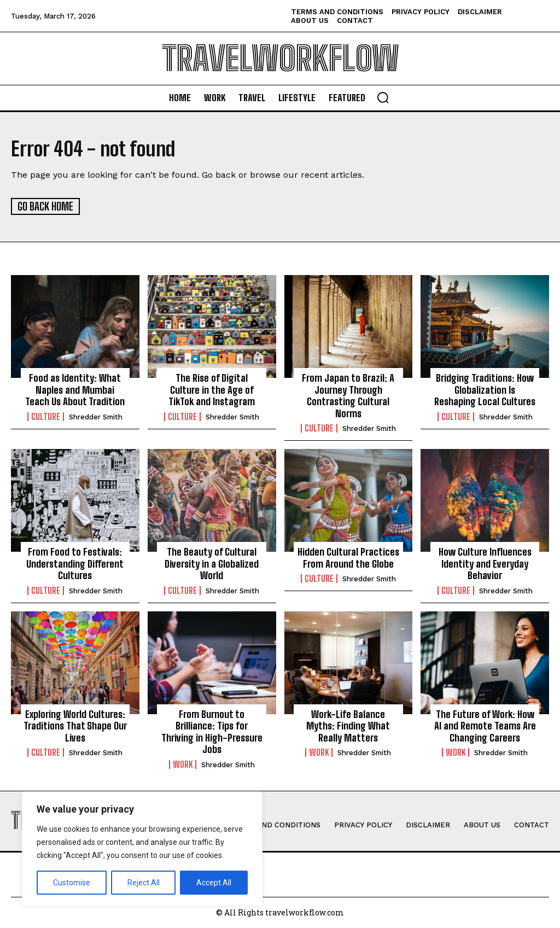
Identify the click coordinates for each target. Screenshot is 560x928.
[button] (383, 97)
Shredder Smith (96, 416)
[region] (142, 849)
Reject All (144, 883)
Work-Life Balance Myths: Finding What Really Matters (348, 725)
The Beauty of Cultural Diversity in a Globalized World (212, 563)
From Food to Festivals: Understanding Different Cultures (75, 563)
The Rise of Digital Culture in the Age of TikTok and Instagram (212, 389)
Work (183, 764)
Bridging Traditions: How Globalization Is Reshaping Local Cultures (485, 389)
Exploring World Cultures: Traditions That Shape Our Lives (75, 725)
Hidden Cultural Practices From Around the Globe (348, 557)
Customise (72, 883)
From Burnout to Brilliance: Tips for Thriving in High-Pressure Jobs (212, 731)
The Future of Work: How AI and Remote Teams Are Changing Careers (485, 725)
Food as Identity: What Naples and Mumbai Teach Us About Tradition (75, 389)
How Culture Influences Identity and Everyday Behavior (485, 563)
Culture (46, 416)
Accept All (214, 883)
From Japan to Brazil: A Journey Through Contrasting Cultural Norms (348, 395)
